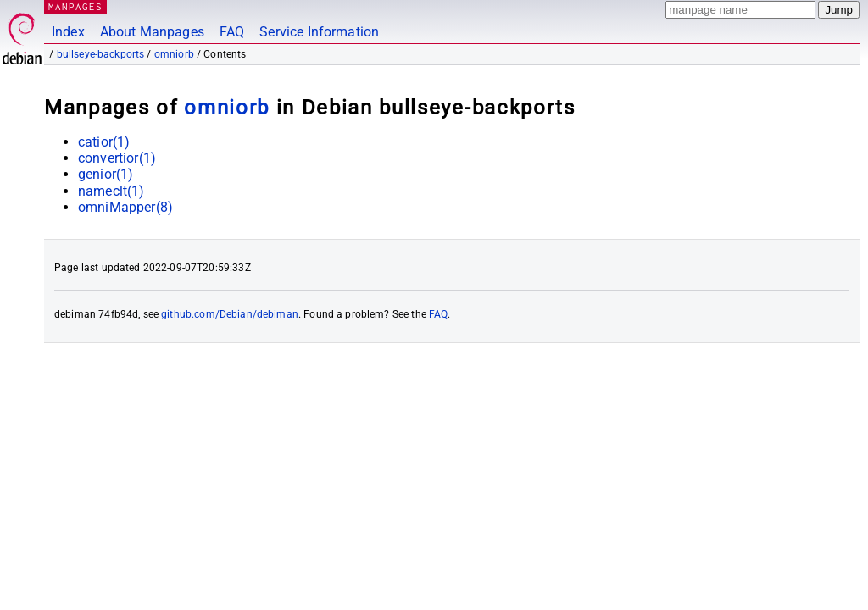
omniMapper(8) (125, 207)
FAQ (232, 32)
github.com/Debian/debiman (230, 314)
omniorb (174, 54)
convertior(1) (117, 158)
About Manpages (152, 32)
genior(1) (106, 174)
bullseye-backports (101, 54)
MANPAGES (75, 6)
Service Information (319, 32)
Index (68, 32)
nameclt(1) (111, 191)
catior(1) (104, 142)
